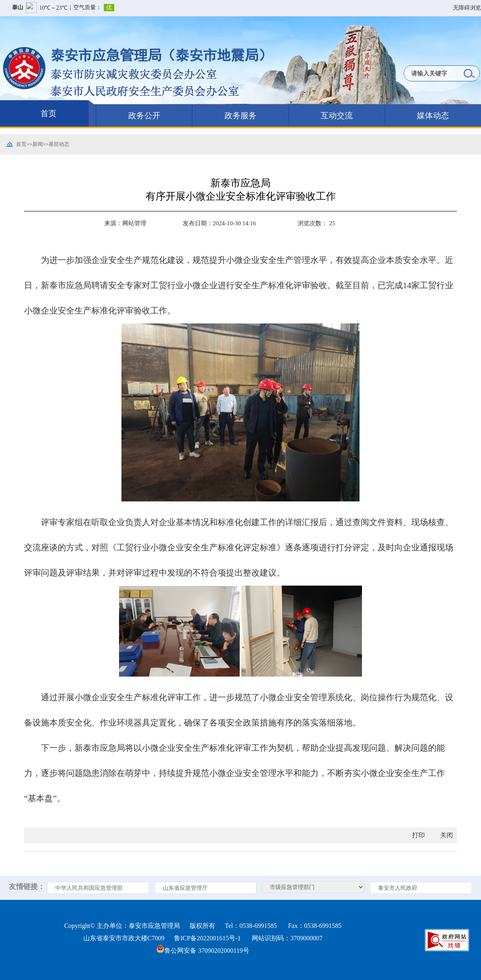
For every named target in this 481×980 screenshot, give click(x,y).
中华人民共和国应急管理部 (89, 888)
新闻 (38, 144)
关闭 (447, 835)
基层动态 (59, 144)
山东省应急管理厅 (185, 888)
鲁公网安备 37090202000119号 (203, 951)
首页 (49, 113)
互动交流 (337, 115)
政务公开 (144, 115)
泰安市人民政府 (398, 888)
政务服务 (240, 115)
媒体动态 (433, 115)
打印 (418, 835)
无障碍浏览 (467, 8)
